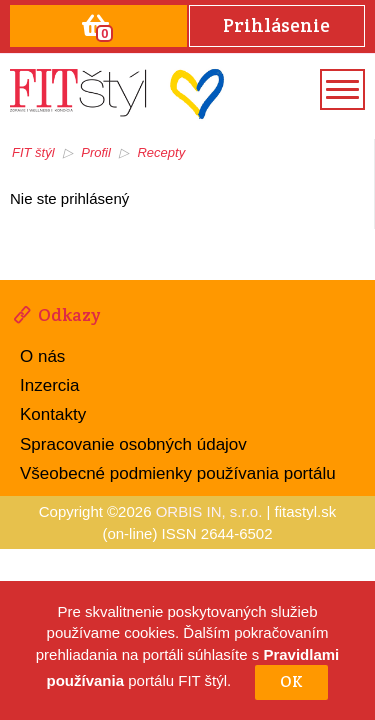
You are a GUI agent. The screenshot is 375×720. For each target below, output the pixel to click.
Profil (96, 152)
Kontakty (53, 414)
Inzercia (50, 385)
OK (291, 681)
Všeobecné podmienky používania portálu (178, 473)
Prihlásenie (276, 25)
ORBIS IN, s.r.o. (209, 511)
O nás (42, 356)
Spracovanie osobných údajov (133, 444)
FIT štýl (33, 152)
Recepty (161, 152)
